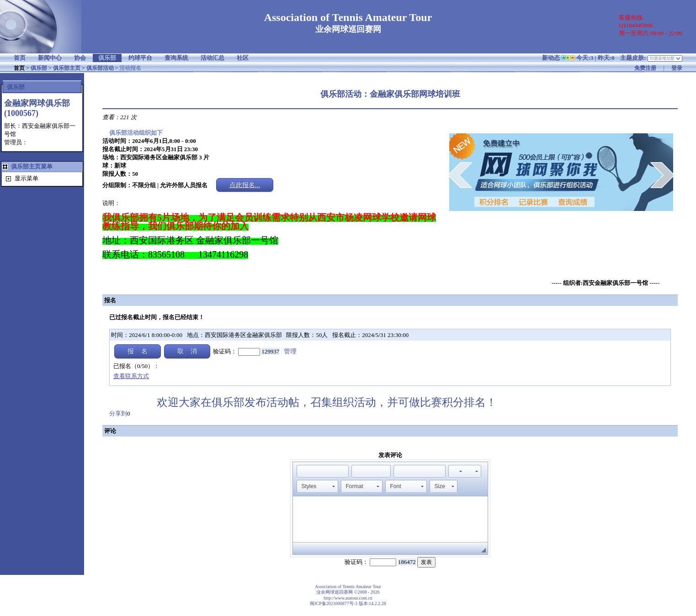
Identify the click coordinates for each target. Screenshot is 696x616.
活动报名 (130, 68)
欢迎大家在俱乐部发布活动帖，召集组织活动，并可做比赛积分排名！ (334, 402)
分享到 (118, 413)
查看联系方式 (131, 376)
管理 (290, 351)
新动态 (551, 58)
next (662, 175)
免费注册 (645, 68)
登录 (677, 68)
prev (460, 175)
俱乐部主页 (67, 68)
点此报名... (245, 185)
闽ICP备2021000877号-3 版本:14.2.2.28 (348, 603)
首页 (19, 68)
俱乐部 (39, 68)
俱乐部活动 (100, 68)
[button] (303, 471)
